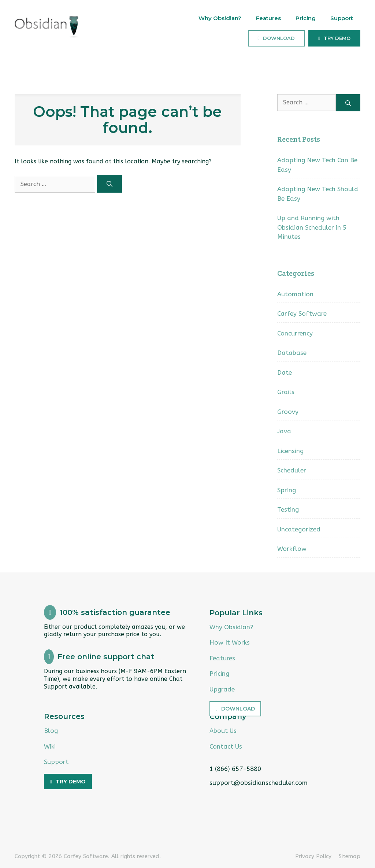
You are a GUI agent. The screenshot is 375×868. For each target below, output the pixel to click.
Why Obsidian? (220, 18)
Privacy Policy (313, 856)
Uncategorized (299, 529)
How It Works (230, 642)
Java (284, 431)
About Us (223, 731)
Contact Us (226, 746)
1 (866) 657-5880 (235, 769)
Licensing (290, 451)
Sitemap (350, 856)
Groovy (288, 412)
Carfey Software (302, 314)
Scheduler (292, 470)
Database (292, 353)
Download (279, 38)
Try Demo (337, 38)
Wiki (50, 746)
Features (268, 18)
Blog (51, 731)
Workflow (292, 549)
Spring (287, 490)
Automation (295, 294)
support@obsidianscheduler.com (259, 783)
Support (342, 18)
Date (285, 372)
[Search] (109, 184)
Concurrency (295, 333)
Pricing (306, 18)
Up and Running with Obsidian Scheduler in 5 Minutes (312, 227)
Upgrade (222, 689)
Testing (288, 509)
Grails (286, 392)
